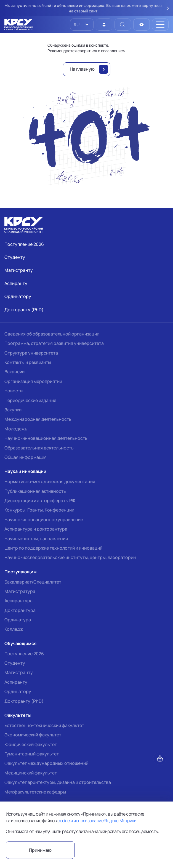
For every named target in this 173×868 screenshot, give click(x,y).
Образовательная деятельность (39, 448)
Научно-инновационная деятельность (46, 438)
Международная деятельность (38, 419)
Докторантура (20, 610)
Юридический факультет (31, 744)
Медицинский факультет (31, 773)
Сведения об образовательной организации (52, 334)
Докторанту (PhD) (24, 701)
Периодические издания (30, 400)
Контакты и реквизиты (28, 362)
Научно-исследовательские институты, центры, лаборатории (70, 557)
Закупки (13, 410)
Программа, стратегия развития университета (54, 343)
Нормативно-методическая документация (50, 481)
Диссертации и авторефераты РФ (40, 500)
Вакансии (14, 372)
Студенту (15, 663)
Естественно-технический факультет (44, 725)
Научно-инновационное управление (44, 520)
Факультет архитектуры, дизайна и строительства (58, 782)
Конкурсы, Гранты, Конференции (39, 510)
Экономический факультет (33, 735)
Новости (14, 391)
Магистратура (20, 591)
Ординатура (18, 620)
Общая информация (26, 457)
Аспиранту (16, 682)
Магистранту (19, 672)
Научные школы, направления (36, 539)
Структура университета (31, 353)
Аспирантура (18, 601)
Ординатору (18, 691)
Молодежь (16, 429)
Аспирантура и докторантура (36, 529)
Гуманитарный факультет (32, 754)
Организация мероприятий (33, 381)
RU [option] (76, 25)
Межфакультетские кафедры (35, 792)
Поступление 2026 (24, 654)
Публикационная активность (35, 491)
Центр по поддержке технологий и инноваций (53, 548)
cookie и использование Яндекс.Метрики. (97, 821)
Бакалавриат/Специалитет (33, 582)
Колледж (14, 629)
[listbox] (82, 25)
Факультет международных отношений (46, 763)
